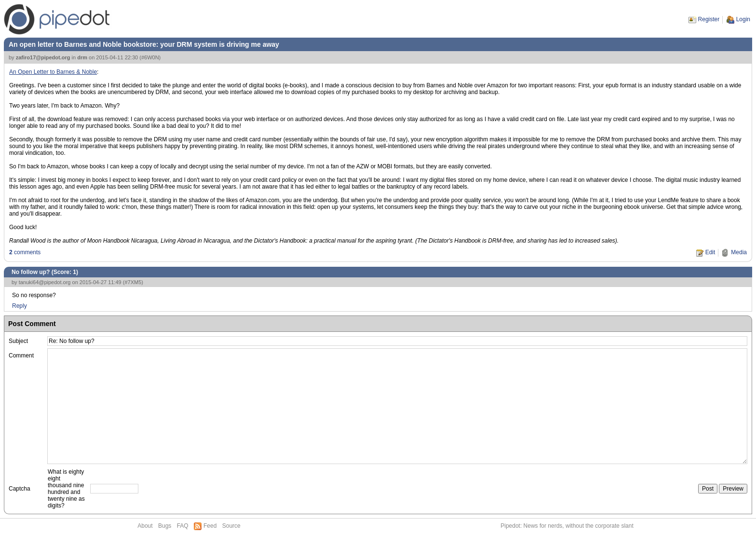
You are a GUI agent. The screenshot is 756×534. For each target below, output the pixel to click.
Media (739, 252)
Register (709, 19)
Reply (20, 306)
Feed (210, 526)
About (145, 526)
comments (25, 252)
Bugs (165, 526)
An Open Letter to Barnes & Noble (53, 72)
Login (743, 19)
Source (231, 526)
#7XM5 (133, 282)
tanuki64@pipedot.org (45, 282)
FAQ (183, 526)
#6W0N (150, 57)
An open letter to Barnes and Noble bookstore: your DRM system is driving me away (144, 44)
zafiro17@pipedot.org (43, 57)
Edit (710, 252)
